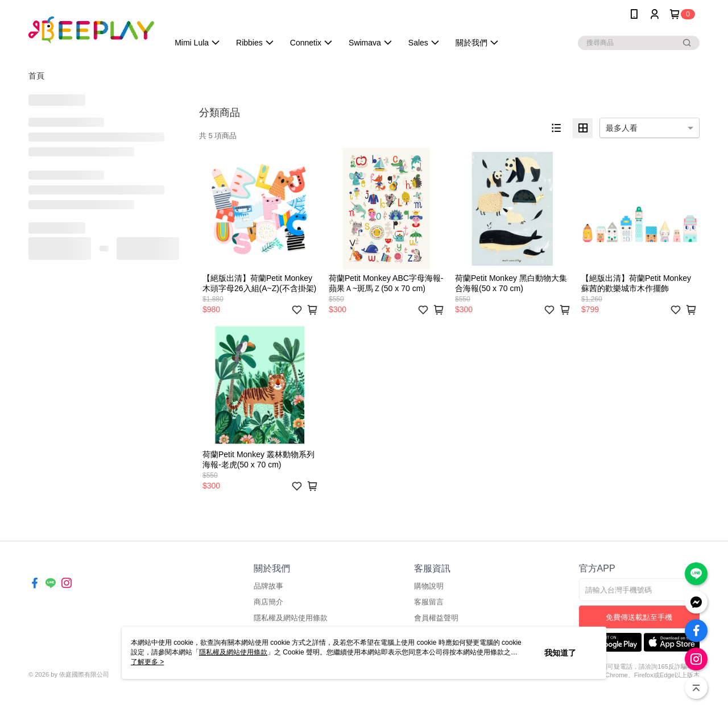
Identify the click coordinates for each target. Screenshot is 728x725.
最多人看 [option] (622, 128)
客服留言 (429, 602)
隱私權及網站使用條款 (291, 618)
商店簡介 (268, 602)
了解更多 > (147, 662)
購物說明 (429, 586)
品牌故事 (268, 586)
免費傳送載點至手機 (639, 617)
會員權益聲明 (436, 618)
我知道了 (560, 653)
